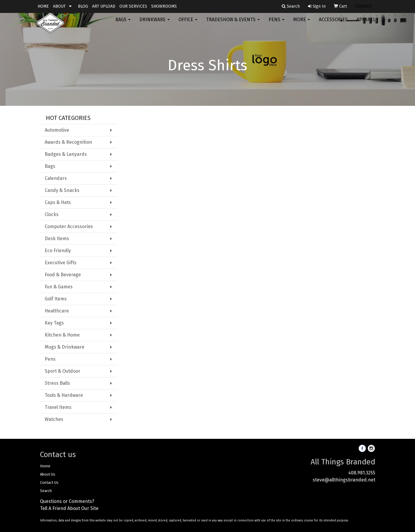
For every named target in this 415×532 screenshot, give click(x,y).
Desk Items (57, 239)
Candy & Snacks (62, 190)
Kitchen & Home (62, 335)
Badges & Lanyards (66, 154)
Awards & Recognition (68, 142)
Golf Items (56, 299)
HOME (43, 6)
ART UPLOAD (104, 6)
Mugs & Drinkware (65, 347)
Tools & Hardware (64, 395)
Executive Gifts (61, 263)
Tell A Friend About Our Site (69, 508)
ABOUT (59, 6)
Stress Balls (57, 383)
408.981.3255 (362, 473)
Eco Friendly (58, 251)
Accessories (333, 23)
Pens (276, 23)
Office (188, 23)
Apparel (366, 23)
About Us (48, 474)
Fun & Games (59, 287)
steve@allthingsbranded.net (344, 480)
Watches (54, 419)
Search (46, 491)
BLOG (83, 6)
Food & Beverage (63, 275)
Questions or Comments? (67, 501)
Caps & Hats (58, 202)
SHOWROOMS (164, 6)
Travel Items (58, 407)
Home (45, 466)
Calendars (56, 178)
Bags (123, 23)
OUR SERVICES (133, 6)
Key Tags (54, 323)
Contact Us (49, 482)
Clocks (52, 214)
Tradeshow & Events (233, 23)
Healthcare (57, 311)
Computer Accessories (69, 226)
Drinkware (155, 23)
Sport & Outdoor (62, 371)
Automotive (57, 130)
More (302, 23)
